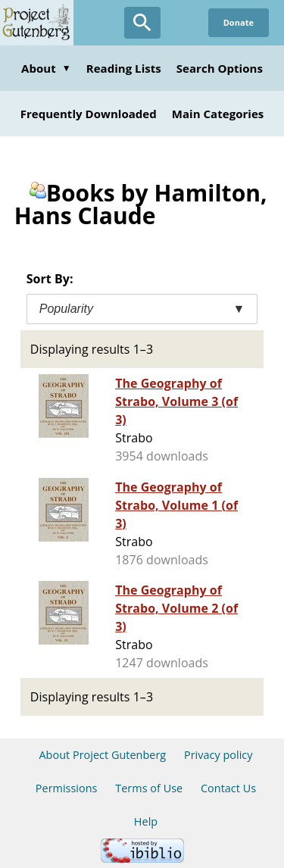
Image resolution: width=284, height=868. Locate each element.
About (46, 68)
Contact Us (228, 788)
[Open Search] (142, 23)
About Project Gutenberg (102, 755)
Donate (239, 22)
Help (146, 821)
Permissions (67, 788)
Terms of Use (149, 788)
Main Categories (218, 114)
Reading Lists (124, 68)
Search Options (220, 68)
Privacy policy (218, 755)
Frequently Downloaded (89, 114)
